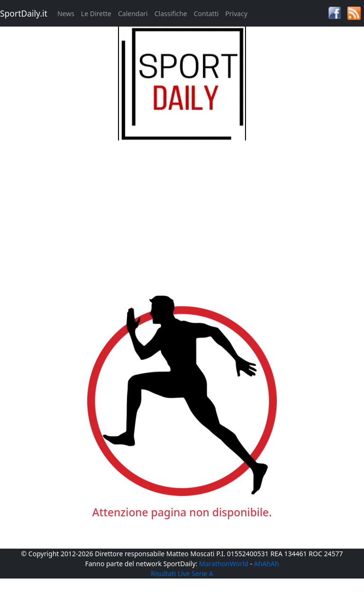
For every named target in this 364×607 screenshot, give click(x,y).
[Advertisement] (182, 207)
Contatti (206, 14)
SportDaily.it (24, 13)
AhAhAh (267, 564)
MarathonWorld (224, 564)
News (66, 14)
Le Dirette (96, 14)
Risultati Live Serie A (182, 574)
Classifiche (171, 14)
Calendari (133, 14)
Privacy (236, 14)
